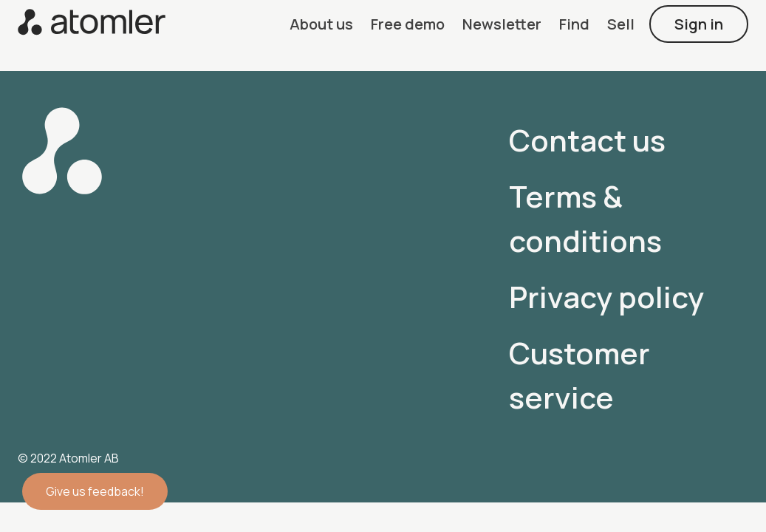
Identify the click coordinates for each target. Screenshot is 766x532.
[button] (321, 24)
